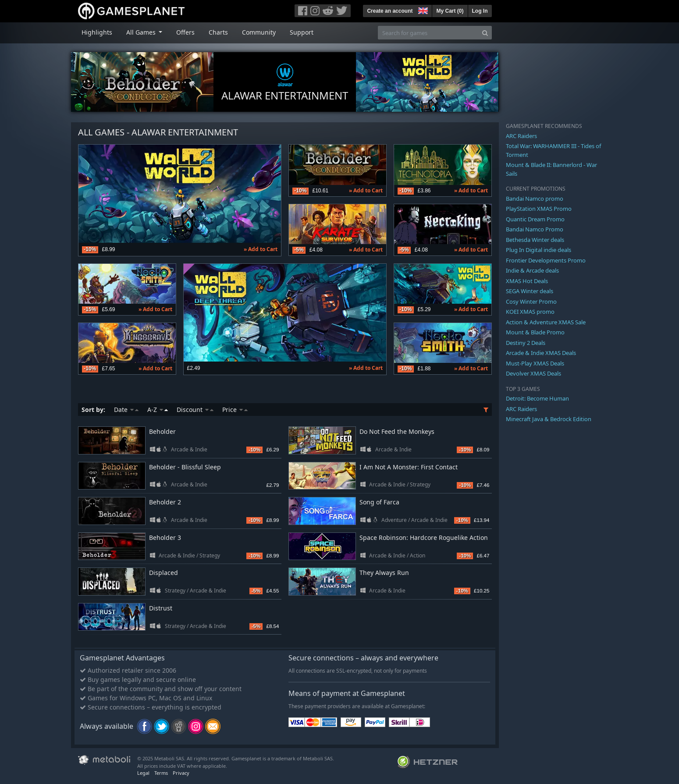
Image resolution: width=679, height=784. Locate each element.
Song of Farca (379, 502)
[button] (422, 10)
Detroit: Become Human (537, 398)
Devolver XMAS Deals (533, 373)
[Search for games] (428, 33)
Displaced (164, 573)
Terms (161, 773)
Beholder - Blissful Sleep (185, 467)
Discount (195, 410)
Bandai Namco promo (535, 199)
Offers (185, 32)
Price (235, 410)
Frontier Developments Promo (546, 260)
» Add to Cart (261, 249)
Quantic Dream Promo (535, 219)
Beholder (162, 431)
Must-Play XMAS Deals (535, 363)
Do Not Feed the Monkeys (397, 431)
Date (126, 410)
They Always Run (384, 573)
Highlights (97, 32)
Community (259, 32)
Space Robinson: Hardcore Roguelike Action (424, 537)
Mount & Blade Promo (535, 332)
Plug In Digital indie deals (539, 250)
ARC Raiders (521, 136)
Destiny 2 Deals (526, 343)
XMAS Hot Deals (527, 281)
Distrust (161, 608)
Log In (480, 11)
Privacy (181, 773)
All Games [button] (142, 32)
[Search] (485, 33)
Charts (218, 32)
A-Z (158, 410)
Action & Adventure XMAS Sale (546, 322)
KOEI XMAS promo (530, 312)
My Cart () (450, 11)
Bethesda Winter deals (535, 240)
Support (302, 32)
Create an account (390, 11)
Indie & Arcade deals (532, 270)
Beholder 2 (165, 502)
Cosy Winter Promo (531, 302)
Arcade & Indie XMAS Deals (541, 353)
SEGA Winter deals (530, 291)
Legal (143, 773)
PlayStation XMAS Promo (539, 209)
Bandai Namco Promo (535, 229)
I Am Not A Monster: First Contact (409, 467)
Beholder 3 (165, 537)
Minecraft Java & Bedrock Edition (549, 419)
